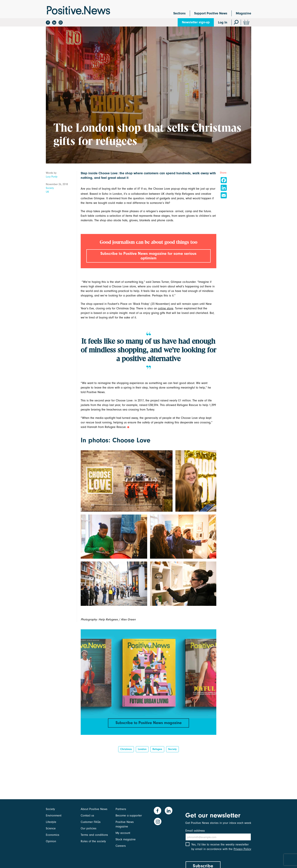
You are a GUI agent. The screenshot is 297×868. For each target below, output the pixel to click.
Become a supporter (129, 816)
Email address (195, 831)
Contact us (87, 816)
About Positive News (94, 809)
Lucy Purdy (52, 177)
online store (166, 309)
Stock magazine (126, 839)
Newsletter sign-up (196, 22)
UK (47, 192)
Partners (121, 809)
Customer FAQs (91, 822)
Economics (53, 835)
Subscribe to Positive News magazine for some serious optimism (148, 256)
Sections (179, 13)
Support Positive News (211, 13)
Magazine (243, 13)
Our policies (89, 828)
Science (51, 828)
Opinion (51, 841)
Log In (223, 22)
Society (50, 188)
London (142, 750)
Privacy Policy (242, 851)
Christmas (126, 750)
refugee (157, 750)
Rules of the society (93, 841)
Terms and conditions (94, 835)
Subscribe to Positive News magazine (148, 723)
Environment (54, 816)
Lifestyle (51, 822)
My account (123, 833)
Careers (121, 846)
